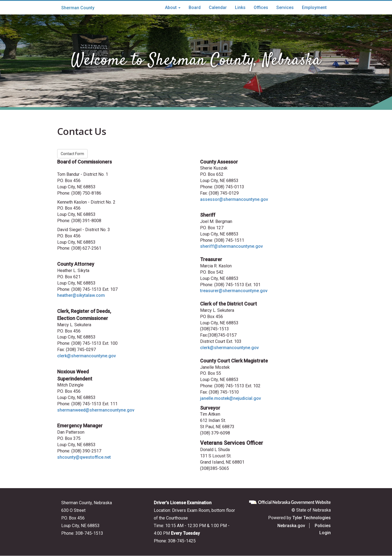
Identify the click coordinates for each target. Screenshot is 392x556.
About (173, 7)
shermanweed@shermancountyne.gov (96, 410)
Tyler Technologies (312, 518)
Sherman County (78, 8)
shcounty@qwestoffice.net (84, 457)
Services (285, 7)
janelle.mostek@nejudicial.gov (231, 398)
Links (240, 7)
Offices (261, 7)
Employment (314, 7)
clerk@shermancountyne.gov (87, 356)
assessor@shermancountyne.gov (234, 199)
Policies (323, 526)
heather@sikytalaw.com (81, 295)
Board (195, 7)
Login (325, 533)
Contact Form (72, 154)
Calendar (218, 7)
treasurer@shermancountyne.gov (234, 291)
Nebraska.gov (291, 526)
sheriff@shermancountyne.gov (232, 246)
